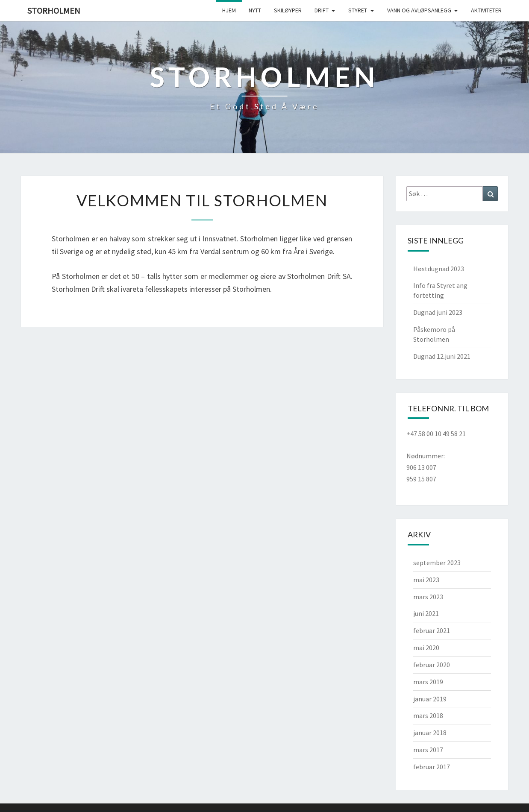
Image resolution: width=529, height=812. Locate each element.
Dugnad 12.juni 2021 (442, 356)
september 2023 (437, 563)
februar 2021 (432, 630)
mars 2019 (428, 682)
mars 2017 (428, 750)
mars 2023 (428, 597)
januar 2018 (430, 733)
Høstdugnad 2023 (439, 269)
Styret (358, 10)
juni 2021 (426, 613)
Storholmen (54, 10)
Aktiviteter (486, 10)
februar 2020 (432, 665)
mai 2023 (426, 580)
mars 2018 (428, 715)
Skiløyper (288, 10)
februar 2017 (432, 767)
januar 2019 (430, 699)
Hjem (229, 10)
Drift (322, 10)
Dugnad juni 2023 (438, 312)
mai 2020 (426, 648)
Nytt (255, 10)
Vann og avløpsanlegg (419, 10)
